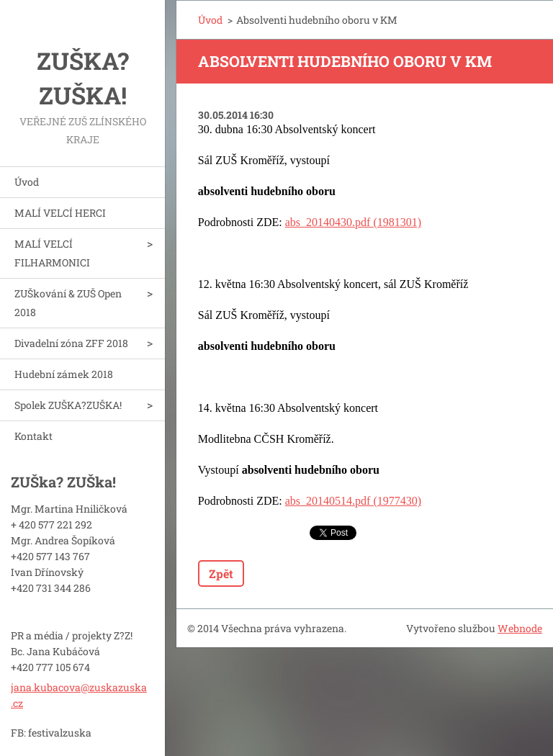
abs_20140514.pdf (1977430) (353, 501)
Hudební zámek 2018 (64, 374)
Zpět (221, 573)
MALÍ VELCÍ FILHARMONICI (52, 253)
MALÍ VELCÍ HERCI (60, 213)
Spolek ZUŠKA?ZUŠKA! (68, 405)
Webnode (520, 628)
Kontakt (33, 436)
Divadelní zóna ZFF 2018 (71, 343)
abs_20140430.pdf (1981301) (353, 222)
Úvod (27, 182)
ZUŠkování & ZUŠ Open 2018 (68, 303)
